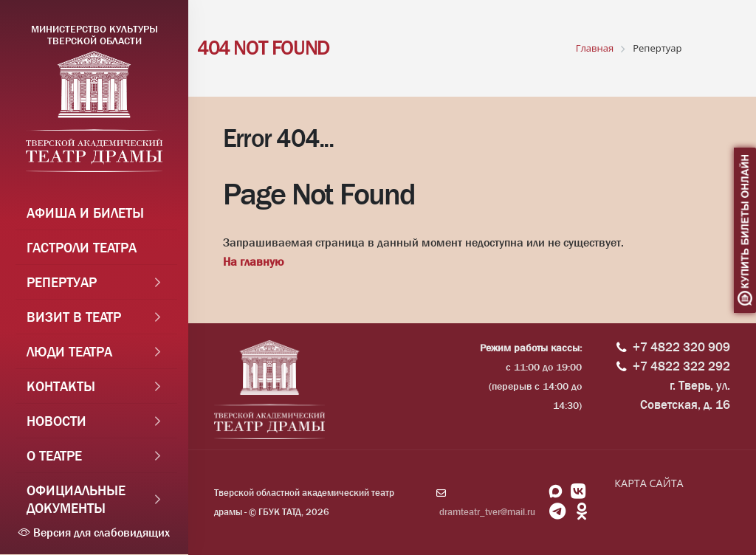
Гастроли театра (82, 248)
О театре (54, 456)
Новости (56, 421)
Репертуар (62, 283)
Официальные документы (76, 500)
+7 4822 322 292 (681, 366)
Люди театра (69, 352)
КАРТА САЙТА (649, 483)
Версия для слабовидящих (94, 532)
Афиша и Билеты (85, 213)
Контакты (61, 387)
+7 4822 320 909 (681, 347)
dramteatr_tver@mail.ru (487, 512)
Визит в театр (74, 317)
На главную (253, 262)
